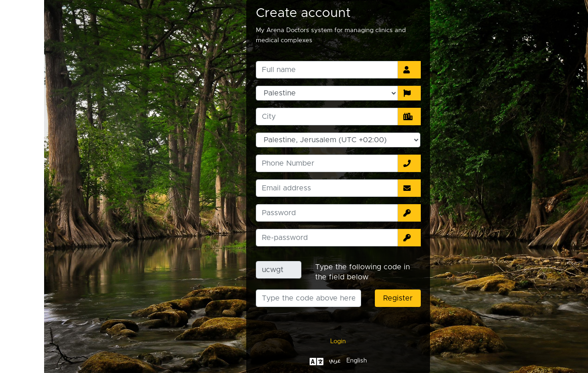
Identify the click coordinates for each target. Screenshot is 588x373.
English (313, 361)
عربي (291, 361)
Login (294, 341)
